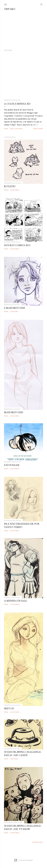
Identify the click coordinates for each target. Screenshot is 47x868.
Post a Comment (16, 129)
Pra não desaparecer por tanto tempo (22, 526)
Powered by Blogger (24, 860)
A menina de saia (15, 602)
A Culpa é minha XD (17, 104)
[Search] (41, 4)
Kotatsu (10, 186)
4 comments (15, 606)
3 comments (15, 190)
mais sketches (14, 412)
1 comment (14, 312)
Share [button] (6, 129)
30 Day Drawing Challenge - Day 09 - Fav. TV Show (23, 829)
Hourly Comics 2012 (17, 245)
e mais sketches (14, 308)
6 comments (15, 249)
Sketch (9, 709)
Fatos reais (12, 466)
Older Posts (37, 845)
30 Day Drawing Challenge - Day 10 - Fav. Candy (23, 755)
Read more (38, 129)
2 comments (15, 416)
